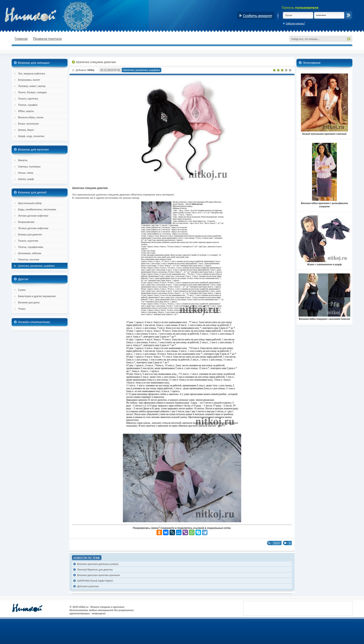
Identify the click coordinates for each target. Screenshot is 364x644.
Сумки (22, 290)
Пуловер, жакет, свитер (32, 86)
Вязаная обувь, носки (31, 117)
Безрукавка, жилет (29, 80)
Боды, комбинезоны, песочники (37, 209)
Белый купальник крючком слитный (324, 132)
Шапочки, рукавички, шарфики (36, 266)
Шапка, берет (26, 130)
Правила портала (47, 39)
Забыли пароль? (295, 23)
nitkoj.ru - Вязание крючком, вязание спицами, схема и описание (42, 15)
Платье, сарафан (28, 105)
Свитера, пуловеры (29, 167)
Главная (21, 39)
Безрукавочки (26, 222)
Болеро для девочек (30, 234)
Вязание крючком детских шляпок (98, 564)
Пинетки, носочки (29, 260)
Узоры (22, 309)
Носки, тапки (26, 173)
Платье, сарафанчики (31, 247)
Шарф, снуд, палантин (31, 136)
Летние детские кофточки (33, 216)
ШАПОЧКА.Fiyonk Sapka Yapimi (95, 581)
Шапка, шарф (26, 179)
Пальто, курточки (28, 241)
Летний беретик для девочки (95, 570)
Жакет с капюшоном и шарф (324, 263)
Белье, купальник (28, 124)
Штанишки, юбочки (30, 253)
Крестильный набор (30, 203)
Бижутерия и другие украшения (37, 296)
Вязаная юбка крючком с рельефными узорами (324, 203)
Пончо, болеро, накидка (32, 92)
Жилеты (23, 160)
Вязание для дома (29, 302)
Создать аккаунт (256, 16)
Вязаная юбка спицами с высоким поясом (324, 317)
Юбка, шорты (26, 111)
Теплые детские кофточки (33, 228)
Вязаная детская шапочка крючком (98, 575)
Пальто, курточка (28, 99)
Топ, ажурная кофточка (32, 74)
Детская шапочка (88, 586)
